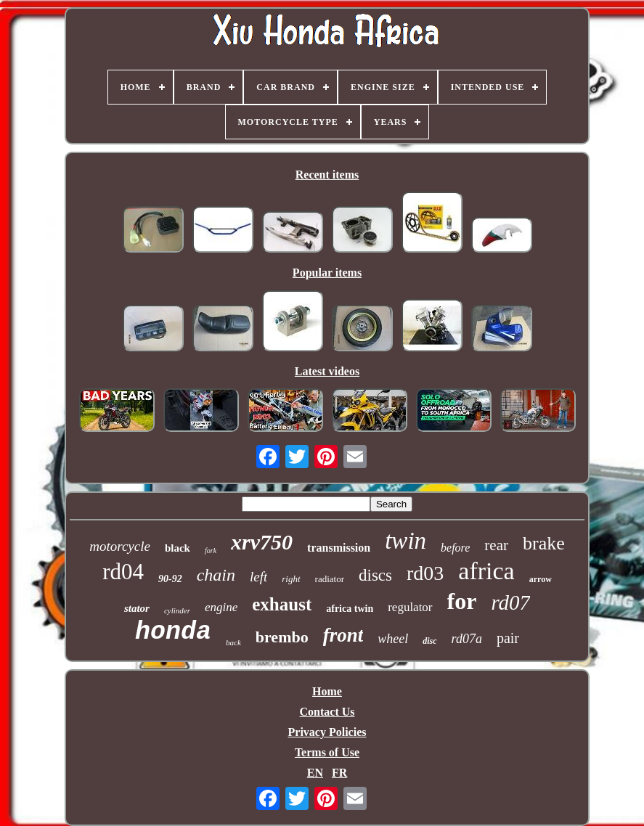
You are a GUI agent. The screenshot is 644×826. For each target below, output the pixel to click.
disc (429, 641)
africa (486, 571)
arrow (541, 579)
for (462, 601)
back (233, 642)
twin (405, 541)
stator (137, 608)
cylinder (177, 610)
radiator (330, 579)
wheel (393, 639)
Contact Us (327, 712)
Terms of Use (327, 752)
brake (544, 543)
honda (173, 632)
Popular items (327, 273)
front (343, 635)
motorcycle (120, 546)
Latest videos (327, 371)
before (455, 548)
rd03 (425, 573)
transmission (339, 548)
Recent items (327, 175)
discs (375, 575)
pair (508, 638)
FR (339, 773)
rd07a (467, 639)
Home (327, 691)
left (258, 577)
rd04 (123, 572)
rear (496, 545)
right (291, 579)
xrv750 (262, 542)
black (178, 548)
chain (216, 575)
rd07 (510, 602)
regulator (410, 607)
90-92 (170, 579)
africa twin (350, 609)
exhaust (282, 604)
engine (221, 607)
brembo (282, 637)
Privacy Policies (327, 732)
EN (315, 773)
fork (211, 551)
